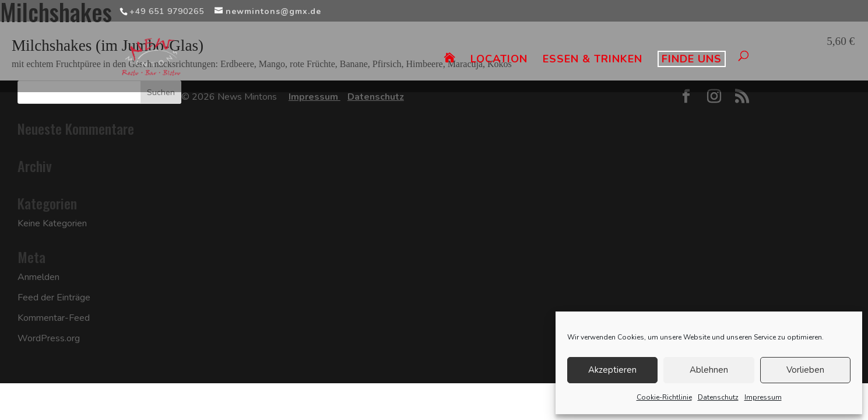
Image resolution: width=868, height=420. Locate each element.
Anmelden (38, 277)
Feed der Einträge (54, 297)
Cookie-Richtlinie (664, 397)
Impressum (763, 397)
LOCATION (499, 60)
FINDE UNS (692, 59)
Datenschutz (718, 397)
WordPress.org (49, 338)
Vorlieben (805, 370)
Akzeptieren (612, 370)
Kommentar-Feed (54, 318)
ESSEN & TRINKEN (593, 60)
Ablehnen (709, 370)
